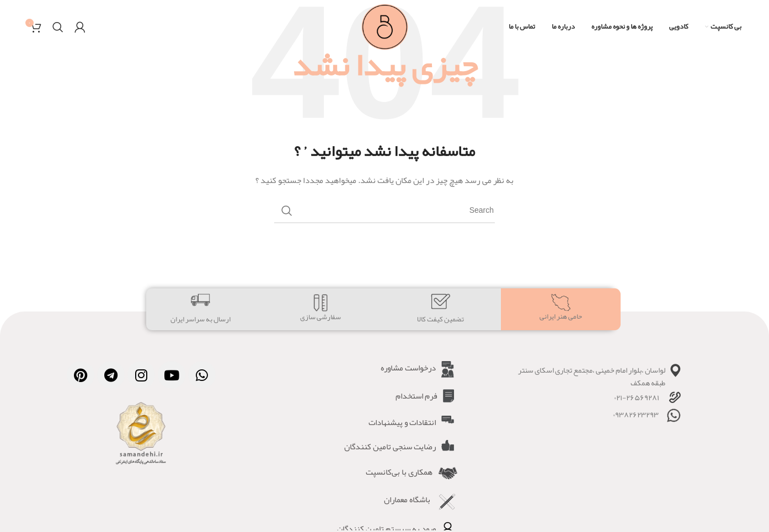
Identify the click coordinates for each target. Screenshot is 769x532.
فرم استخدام (416, 396)
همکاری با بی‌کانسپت (399, 472)
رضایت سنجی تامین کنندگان (390, 447)
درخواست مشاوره (408, 368)
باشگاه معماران (407, 499)
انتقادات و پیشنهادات (402, 422)
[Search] (58, 28)
